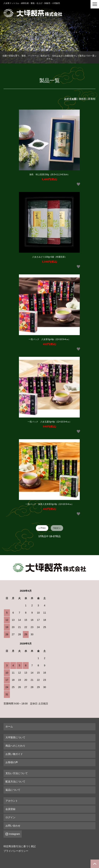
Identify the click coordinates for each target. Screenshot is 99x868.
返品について (13, 790)
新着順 (92, 99)
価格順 (82, 99)
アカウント (12, 801)
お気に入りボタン (78, 184)
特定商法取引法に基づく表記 (20, 846)
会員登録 (10, 809)
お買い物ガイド (14, 754)
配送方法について (15, 782)
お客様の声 (12, 762)
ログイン (10, 817)
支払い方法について (17, 773)
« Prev (42, 528)
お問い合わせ (13, 826)
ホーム (9, 726)
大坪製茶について (15, 737)
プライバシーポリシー (16, 851)
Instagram (14, 834)
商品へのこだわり (15, 746)
